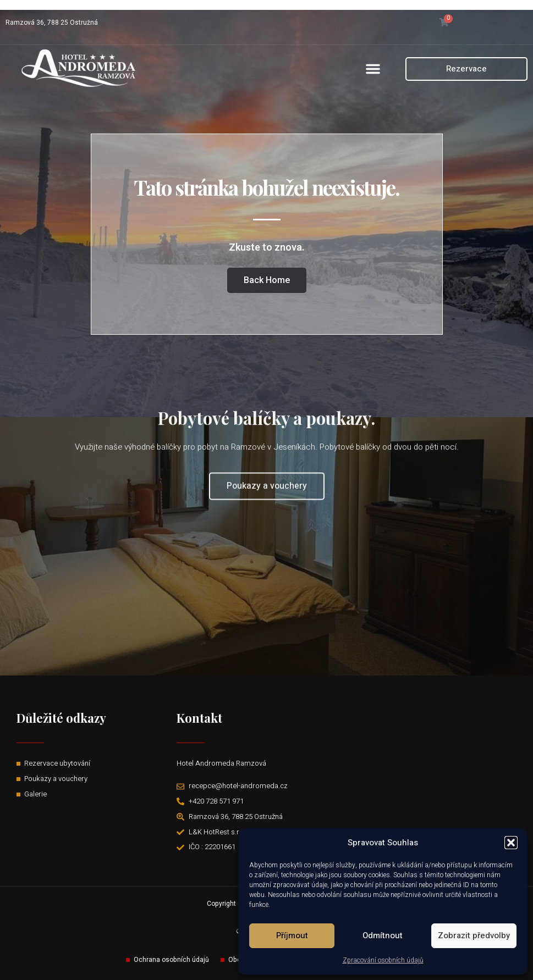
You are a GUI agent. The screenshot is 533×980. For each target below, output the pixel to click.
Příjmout (292, 935)
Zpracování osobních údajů (383, 960)
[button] (511, 843)
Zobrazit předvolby (474, 935)
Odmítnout (383, 935)
